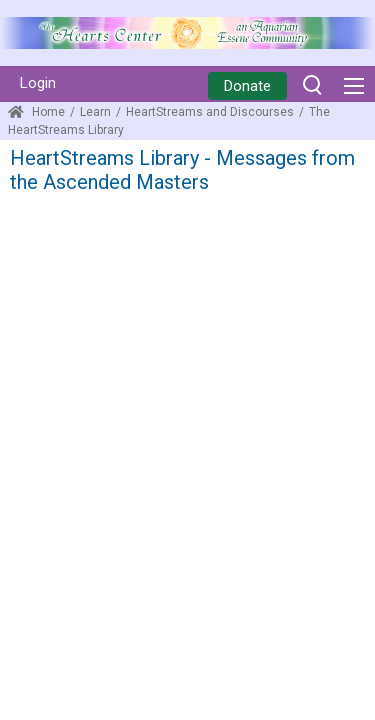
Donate (247, 86)
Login (38, 83)
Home (36, 112)
